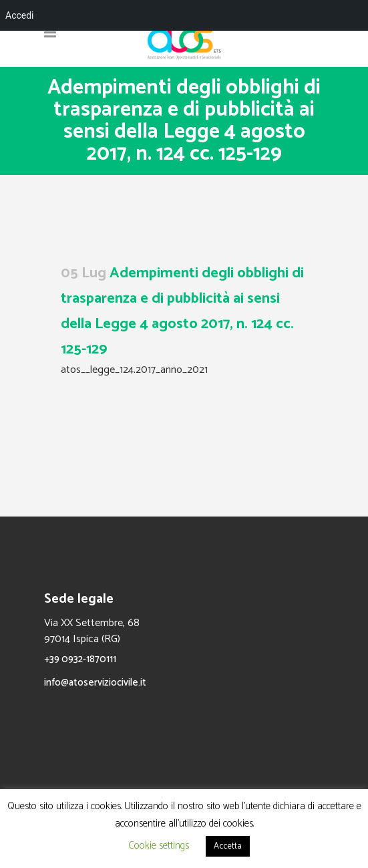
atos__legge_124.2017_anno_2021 (134, 370)
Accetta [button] (228, 846)
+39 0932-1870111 (80, 659)
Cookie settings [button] (159, 846)
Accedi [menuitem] (20, 15)
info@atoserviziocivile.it (95, 683)
